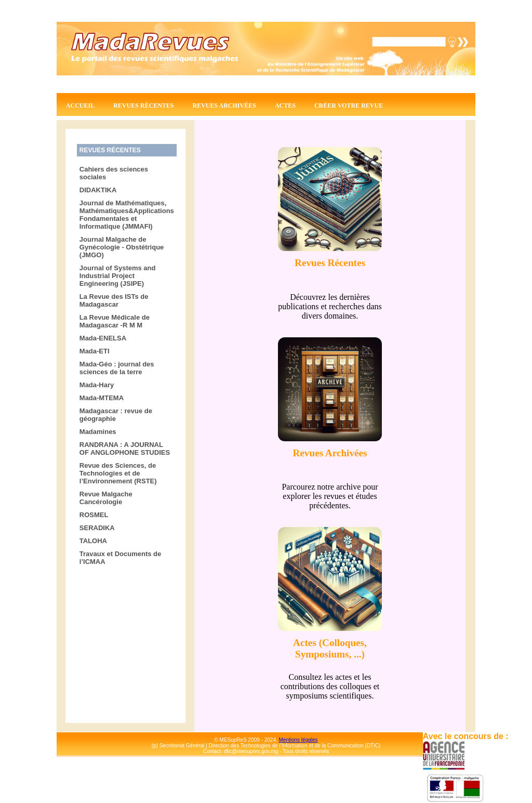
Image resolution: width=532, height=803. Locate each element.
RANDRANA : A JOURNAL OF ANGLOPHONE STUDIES (125, 449)
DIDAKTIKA (98, 190)
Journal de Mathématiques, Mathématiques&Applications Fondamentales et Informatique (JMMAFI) (127, 215)
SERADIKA (97, 528)
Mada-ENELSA (103, 338)
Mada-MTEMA (102, 398)
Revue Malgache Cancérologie (106, 498)
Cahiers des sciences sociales (114, 173)
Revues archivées (224, 106)
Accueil (80, 106)
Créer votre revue (349, 106)
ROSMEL (94, 515)
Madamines (98, 432)
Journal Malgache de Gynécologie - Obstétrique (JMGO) (122, 247)
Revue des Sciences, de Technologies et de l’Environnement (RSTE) (118, 473)
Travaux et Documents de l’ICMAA (121, 558)
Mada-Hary (97, 385)
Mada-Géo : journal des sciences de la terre (117, 368)
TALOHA (93, 541)
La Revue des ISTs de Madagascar (114, 300)
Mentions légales (298, 740)
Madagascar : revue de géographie (116, 415)
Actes (285, 106)
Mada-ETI (95, 351)
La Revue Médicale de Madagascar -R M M (115, 321)
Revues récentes (143, 106)
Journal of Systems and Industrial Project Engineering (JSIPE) (118, 276)
